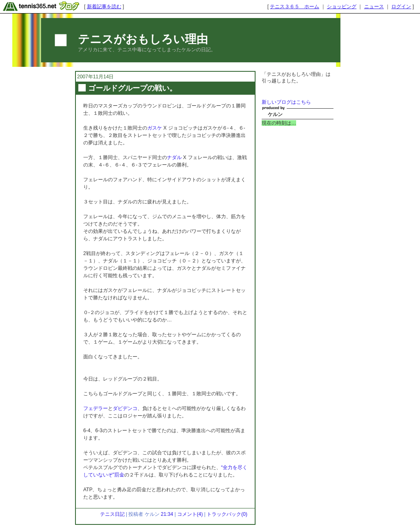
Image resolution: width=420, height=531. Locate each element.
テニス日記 (112, 514)
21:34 (167, 514)
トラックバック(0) (227, 514)
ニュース (374, 7)
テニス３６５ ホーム (294, 7)
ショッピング (342, 7)
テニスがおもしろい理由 (143, 39)
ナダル (174, 157)
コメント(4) (190, 514)
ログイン (401, 7)
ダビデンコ (125, 408)
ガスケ (155, 128)
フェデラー (96, 408)
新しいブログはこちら (286, 102)
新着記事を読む (104, 7)
